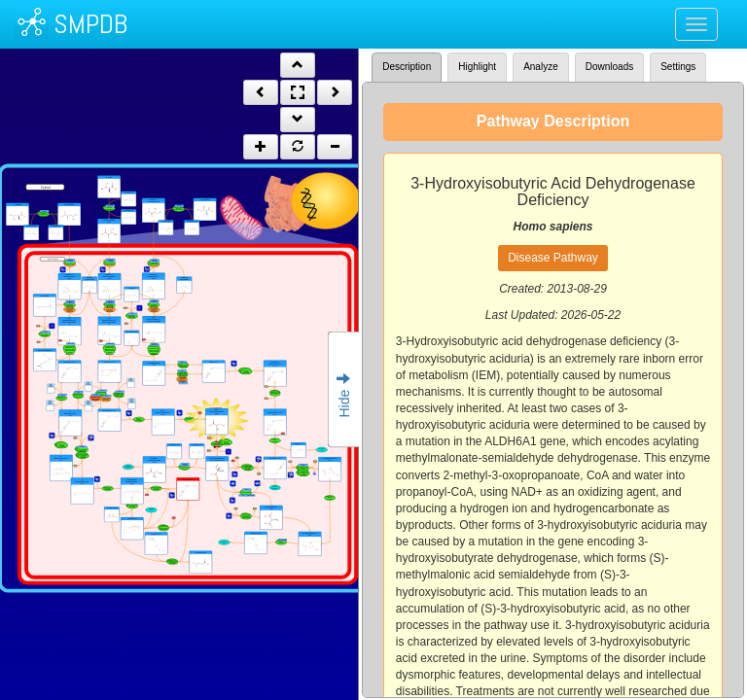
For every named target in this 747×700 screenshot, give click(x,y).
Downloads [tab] (609, 67)
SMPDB (90, 24)
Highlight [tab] (477, 67)
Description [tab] (407, 67)
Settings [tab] (678, 67)
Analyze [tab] (541, 67)
